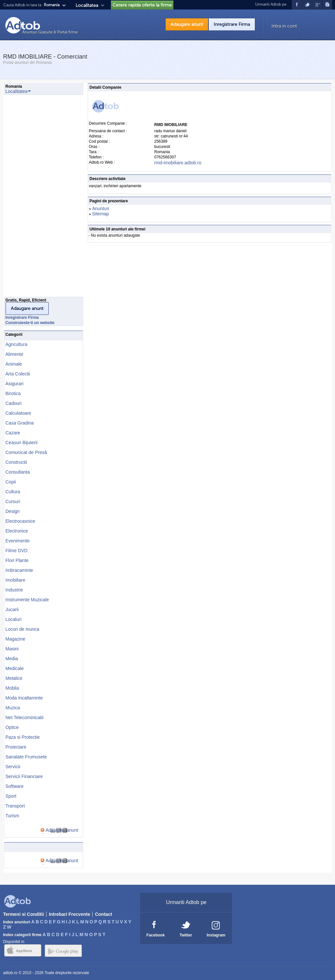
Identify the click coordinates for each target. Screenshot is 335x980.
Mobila (12, 688)
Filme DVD (17, 551)
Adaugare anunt (187, 24)
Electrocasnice (20, 521)
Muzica (13, 708)
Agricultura (17, 344)
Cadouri (14, 403)
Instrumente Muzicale (27, 600)
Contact (103, 914)
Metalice (14, 678)
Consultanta (18, 472)
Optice (12, 727)
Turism (12, 816)
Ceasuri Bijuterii (22, 443)
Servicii (13, 767)
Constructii (16, 462)
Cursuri (13, 501)
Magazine (16, 639)
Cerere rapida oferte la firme (142, 5)
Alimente (14, 354)
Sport (11, 796)
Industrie (14, 590)
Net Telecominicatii (25, 717)
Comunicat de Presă (26, 452)
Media (12, 659)
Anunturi (101, 209)
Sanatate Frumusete (26, 757)
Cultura (13, 492)
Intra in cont (284, 26)
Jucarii (12, 609)
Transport (15, 806)
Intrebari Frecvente (69, 914)
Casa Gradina (20, 423)
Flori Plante (17, 560)
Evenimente (18, 541)
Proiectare (16, 747)
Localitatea (87, 5)
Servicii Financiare (24, 776)
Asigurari (15, 384)
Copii (11, 482)
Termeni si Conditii (23, 914)
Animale (14, 364)
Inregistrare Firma (232, 24)
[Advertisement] (30, 198)
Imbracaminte (19, 570)
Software (15, 786)
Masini (12, 649)
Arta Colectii (18, 374)
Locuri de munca (23, 629)
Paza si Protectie (23, 737)
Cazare (13, 433)
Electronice (17, 531)
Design (13, 511)
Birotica (13, 393)
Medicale (15, 668)
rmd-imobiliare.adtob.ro (178, 163)
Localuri (14, 619)
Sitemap (101, 214)
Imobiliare (16, 580)
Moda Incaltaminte (24, 698)
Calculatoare (18, 413)
